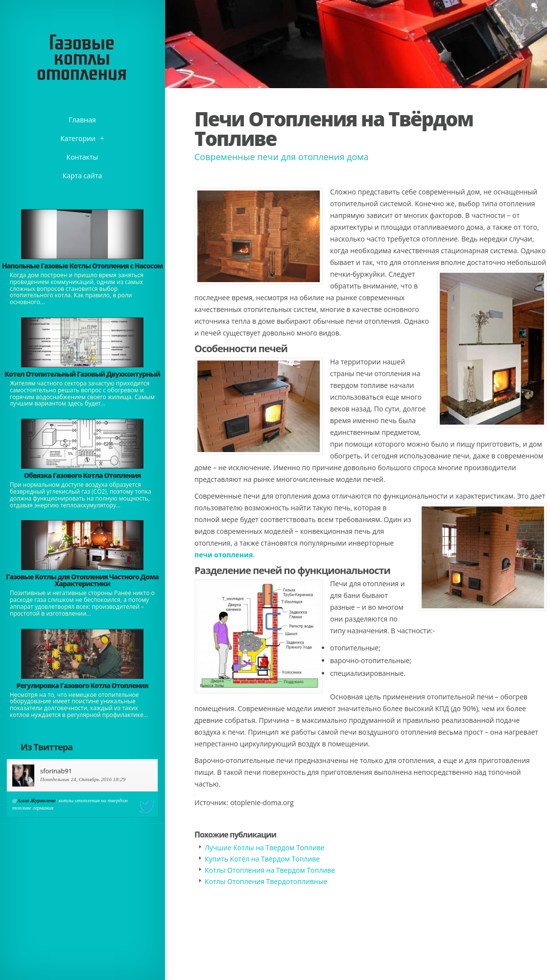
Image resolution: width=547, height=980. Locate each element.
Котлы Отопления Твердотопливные (266, 881)
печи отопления (224, 555)
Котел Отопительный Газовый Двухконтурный (82, 374)
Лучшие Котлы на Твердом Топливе (265, 848)
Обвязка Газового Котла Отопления (83, 475)
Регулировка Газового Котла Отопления (83, 685)
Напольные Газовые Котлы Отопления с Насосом (82, 266)
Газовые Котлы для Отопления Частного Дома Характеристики (82, 580)
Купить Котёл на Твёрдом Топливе (262, 859)
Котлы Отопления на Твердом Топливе (270, 870)
